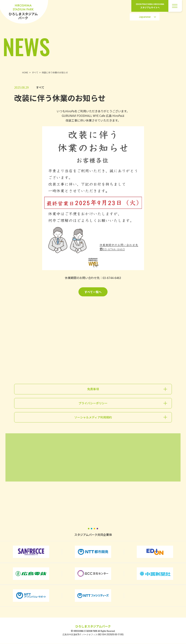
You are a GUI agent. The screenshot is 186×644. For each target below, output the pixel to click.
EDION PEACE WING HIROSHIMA (150, 6)
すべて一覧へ (93, 292)
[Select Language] (145, 17)
